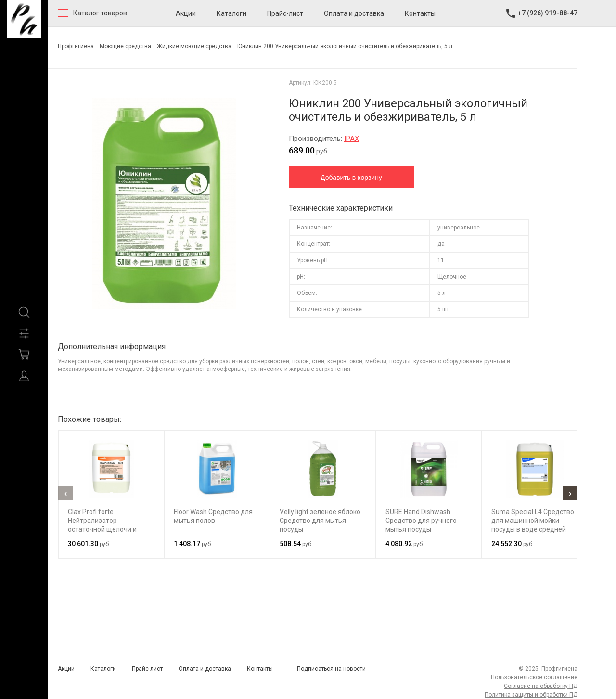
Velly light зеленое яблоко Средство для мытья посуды (320, 521)
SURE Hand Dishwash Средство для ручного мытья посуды (421, 521)
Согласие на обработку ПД (541, 686)
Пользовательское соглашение (534, 677)
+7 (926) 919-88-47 (548, 13)
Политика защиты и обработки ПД (531, 695)
